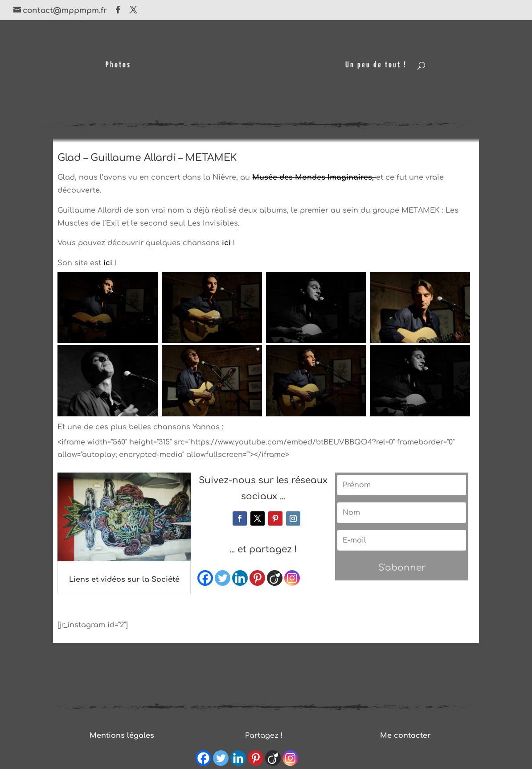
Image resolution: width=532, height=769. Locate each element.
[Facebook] (205, 578)
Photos (118, 66)
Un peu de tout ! (376, 66)
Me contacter (405, 736)
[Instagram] (292, 578)
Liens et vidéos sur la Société (124, 580)
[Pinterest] (257, 578)
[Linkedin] (240, 578)
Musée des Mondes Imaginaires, (314, 177)
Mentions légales (122, 736)
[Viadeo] (275, 578)
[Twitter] (223, 578)
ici (226, 243)
